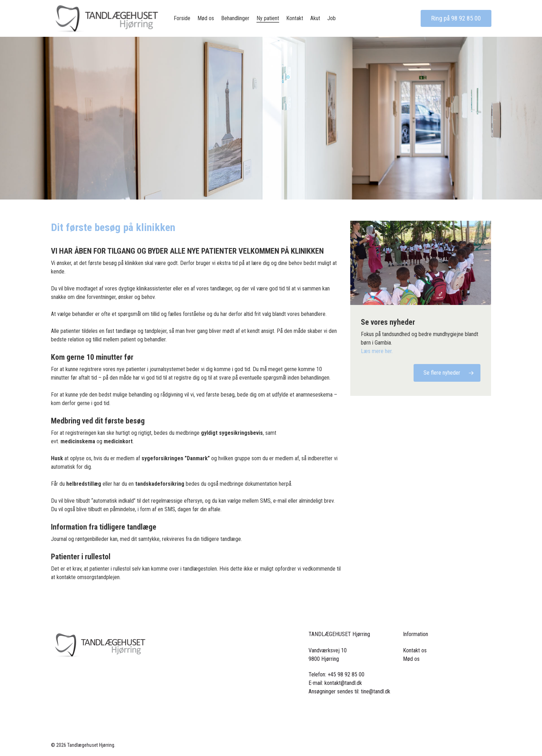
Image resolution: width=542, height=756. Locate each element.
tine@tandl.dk (376, 691)
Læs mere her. (377, 351)
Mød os (411, 659)
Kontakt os (415, 650)
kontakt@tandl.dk (343, 683)
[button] (447, 373)
